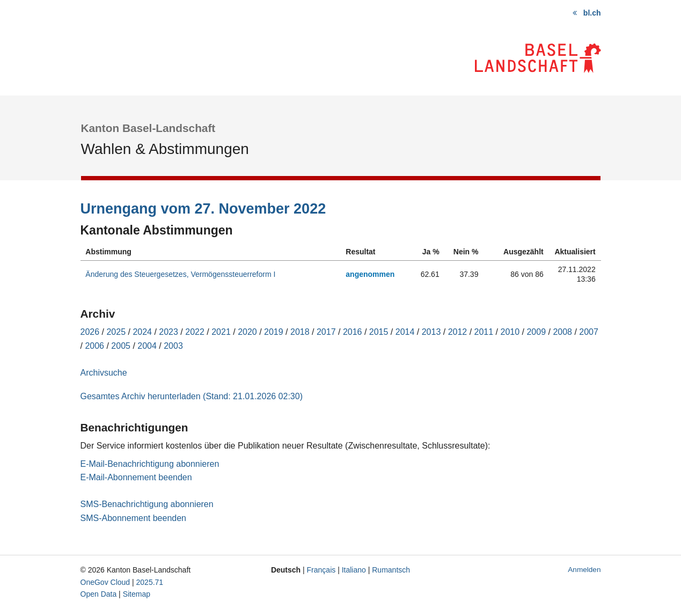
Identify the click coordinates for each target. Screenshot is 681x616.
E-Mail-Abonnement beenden (136, 477)
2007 (589, 332)
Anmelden (584, 570)
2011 (484, 332)
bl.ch (592, 13)
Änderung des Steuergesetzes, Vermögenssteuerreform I (180, 274)
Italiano (354, 570)
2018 (300, 332)
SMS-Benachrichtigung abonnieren (147, 504)
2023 (169, 332)
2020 (247, 332)
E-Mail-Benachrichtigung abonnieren (150, 464)
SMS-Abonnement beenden (133, 518)
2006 (94, 346)
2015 (379, 332)
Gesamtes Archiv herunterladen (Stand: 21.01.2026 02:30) (192, 396)
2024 (142, 332)
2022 (195, 332)
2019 (274, 332)
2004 (147, 346)
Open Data (99, 594)
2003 (173, 346)
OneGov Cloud (105, 582)
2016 (353, 332)
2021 (221, 332)
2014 (405, 332)
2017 (326, 332)
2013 (431, 332)
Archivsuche (104, 373)
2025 (116, 332)
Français (321, 570)
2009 (536, 332)
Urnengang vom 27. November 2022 (203, 209)
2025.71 (150, 582)
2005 (121, 346)
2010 (510, 332)
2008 (562, 332)
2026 (90, 332)
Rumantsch (391, 570)
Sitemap (137, 594)
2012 (458, 332)
